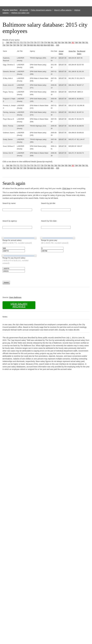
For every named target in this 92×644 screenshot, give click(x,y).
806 (52, 45)
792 (4, 45)
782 (56, 42)
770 (14, 42)
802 (38, 45)
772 (21, 42)
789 (80, 42)
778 (42, 42)
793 (7, 45)
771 (18, 42)
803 (42, 45)
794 (11, 45)
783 (59, 42)
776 (35, 42)
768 (7, 42)
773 (25, 42)
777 (38, 42)
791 (87, 42)
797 (21, 45)
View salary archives (19, 305)
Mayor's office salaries (63, 10)
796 (18, 45)
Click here (66, 188)
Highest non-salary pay (20, 13)
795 (14, 45)
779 (45, 42)
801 (35, 45)
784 (62, 42)
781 (52, 42)
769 (11, 42)
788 (76, 42)
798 (25, 45)
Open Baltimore (15, 297)
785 (66, 42)
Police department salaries (41, 10)
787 (73, 42)
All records (24, 10)
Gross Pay (72, 51)
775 (32, 42)
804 (45, 45)
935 (58, 45)
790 (83, 42)
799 (28, 45)
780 (49, 42)
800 (32, 45)
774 (28, 42)
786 (69, 42)
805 (49, 45)
